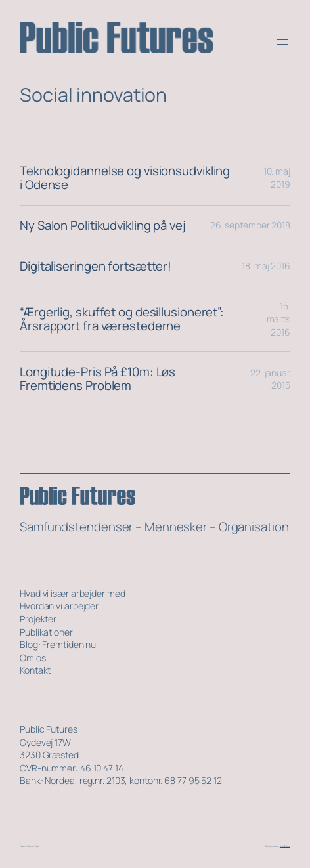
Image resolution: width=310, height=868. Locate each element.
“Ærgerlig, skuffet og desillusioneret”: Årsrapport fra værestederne (122, 319)
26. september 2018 (250, 225)
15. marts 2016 (279, 318)
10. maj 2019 (277, 178)
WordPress (285, 846)
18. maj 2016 (266, 266)
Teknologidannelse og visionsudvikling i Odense (125, 178)
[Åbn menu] (282, 42)
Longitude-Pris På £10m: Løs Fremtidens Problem (98, 379)
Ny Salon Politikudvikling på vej (103, 226)
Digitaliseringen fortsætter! (96, 266)
